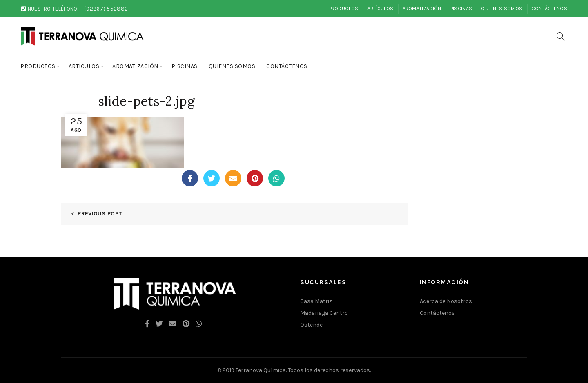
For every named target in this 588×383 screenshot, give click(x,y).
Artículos (381, 9)
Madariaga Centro (324, 313)
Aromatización (422, 9)
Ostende (311, 325)
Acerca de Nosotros (446, 301)
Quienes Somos (502, 9)
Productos (344, 9)
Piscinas (461, 9)
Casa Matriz (316, 301)
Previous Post (100, 214)
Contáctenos (549, 9)
